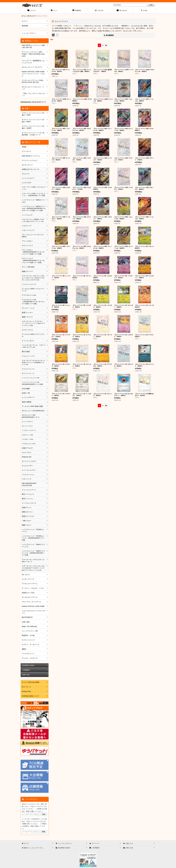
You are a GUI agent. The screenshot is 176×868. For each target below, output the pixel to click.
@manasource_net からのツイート (33, 102)
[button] (144, 11)
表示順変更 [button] (109, 35)
